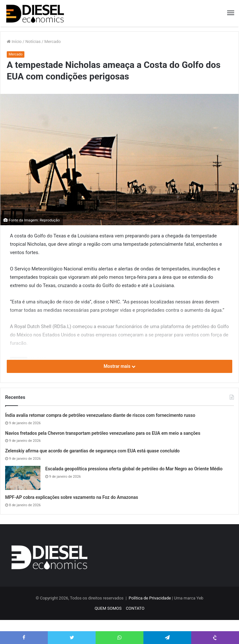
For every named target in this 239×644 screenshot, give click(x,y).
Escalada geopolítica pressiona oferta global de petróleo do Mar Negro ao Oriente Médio (134, 469)
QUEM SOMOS (108, 608)
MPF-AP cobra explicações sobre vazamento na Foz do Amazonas (72, 497)
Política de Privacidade (150, 598)
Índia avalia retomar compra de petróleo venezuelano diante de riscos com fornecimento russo (100, 415)
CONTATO (135, 608)
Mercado (52, 41)
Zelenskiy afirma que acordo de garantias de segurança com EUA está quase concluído (92, 451)
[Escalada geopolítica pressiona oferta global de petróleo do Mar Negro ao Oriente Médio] (23, 478)
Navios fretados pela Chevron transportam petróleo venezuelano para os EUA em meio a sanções (103, 433)
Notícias (33, 41)
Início (14, 41)
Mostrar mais (119, 366)
